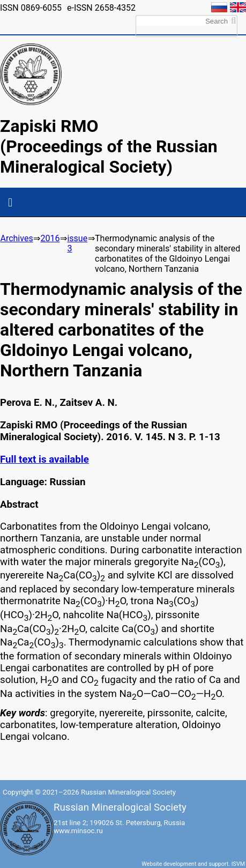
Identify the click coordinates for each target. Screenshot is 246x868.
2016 (50, 238)
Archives (16, 238)
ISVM (238, 864)
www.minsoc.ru (78, 831)
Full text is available (44, 459)
